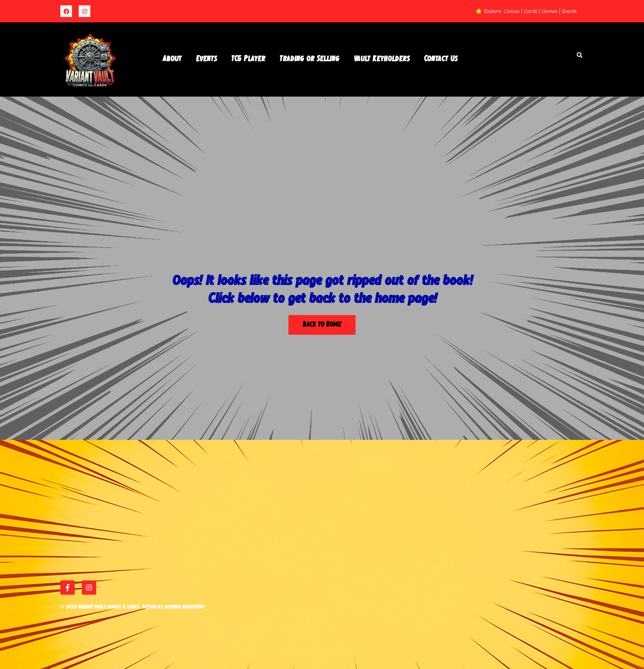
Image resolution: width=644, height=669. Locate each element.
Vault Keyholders (382, 59)
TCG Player (248, 59)
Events (206, 59)
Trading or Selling (309, 59)
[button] (580, 55)
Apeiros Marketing (184, 607)
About (172, 59)
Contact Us (441, 59)
